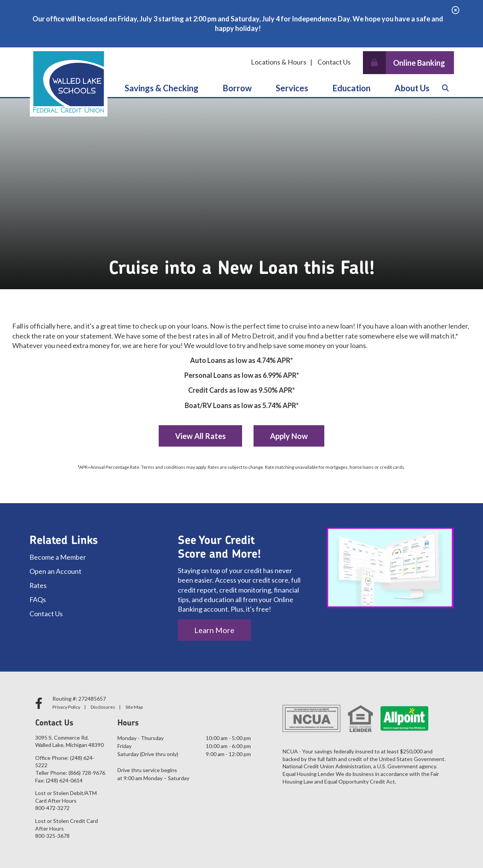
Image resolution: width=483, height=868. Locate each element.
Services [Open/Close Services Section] (292, 88)
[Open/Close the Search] (446, 89)
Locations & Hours (279, 62)
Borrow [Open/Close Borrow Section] (237, 88)
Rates (38, 585)
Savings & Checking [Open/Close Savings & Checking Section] (162, 88)
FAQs (38, 599)
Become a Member (58, 557)
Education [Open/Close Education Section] (351, 88)
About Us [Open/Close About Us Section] (412, 88)
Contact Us (334, 62)
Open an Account (55, 571)
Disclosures (103, 707)
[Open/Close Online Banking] (408, 63)
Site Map (134, 707)
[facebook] (40, 703)
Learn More (214, 630)
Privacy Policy (66, 707)
